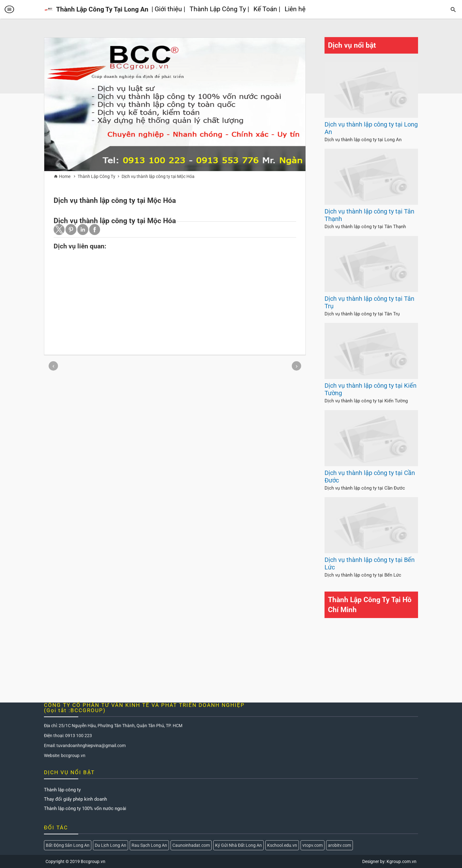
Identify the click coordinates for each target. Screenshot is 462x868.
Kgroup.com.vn (402, 861)
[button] (59, 230)
